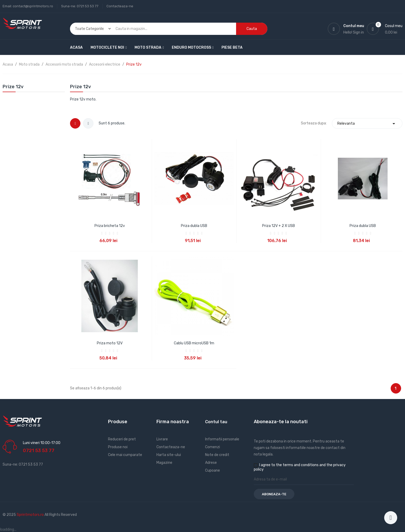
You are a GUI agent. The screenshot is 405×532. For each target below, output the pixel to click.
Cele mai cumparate (125, 455)
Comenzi (213, 447)
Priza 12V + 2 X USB (279, 226)
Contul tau (216, 422)
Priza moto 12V (110, 343)
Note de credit (217, 455)
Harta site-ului (169, 455)
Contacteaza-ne (120, 6)
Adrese (211, 463)
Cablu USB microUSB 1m (194, 343)
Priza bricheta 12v (110, 226)
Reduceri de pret (122, 439)
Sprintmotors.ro (31, 515)
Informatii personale (222, 439)
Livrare (162, 439)
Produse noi (118, 447)
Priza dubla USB (194, 226)
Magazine (164, 463)
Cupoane (213, 470)
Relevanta (367, 123)
